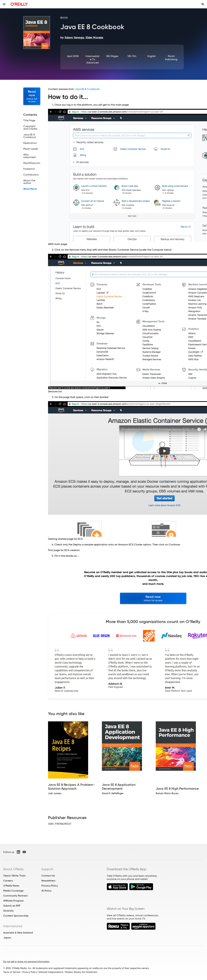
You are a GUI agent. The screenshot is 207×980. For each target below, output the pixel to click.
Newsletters (48, 881)
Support (47, 869)
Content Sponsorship (16, 916)
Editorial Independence (51, 972)
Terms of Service (12, 972)
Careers (8, 881)
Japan (7, 938)
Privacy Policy (50, 886)
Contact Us (48, 876)
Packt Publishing (171, 58)
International (13, 926)
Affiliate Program (14, 901)
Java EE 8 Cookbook (87, 89)
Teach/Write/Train (14, 876)
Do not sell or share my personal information (26, 962)
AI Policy (46, 891)
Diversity (8, 911)
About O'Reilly (13, 869)
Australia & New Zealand (18, 933)
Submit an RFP (12, 906)
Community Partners (15, 896)
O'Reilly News (11, 886)
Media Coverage (13, 891)
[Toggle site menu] (4, 4)
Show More (30, 189)
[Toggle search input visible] (203, 4)
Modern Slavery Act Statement (81, 972)
